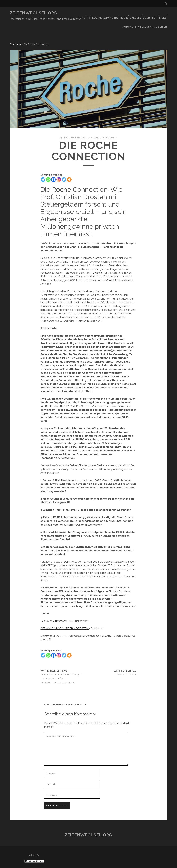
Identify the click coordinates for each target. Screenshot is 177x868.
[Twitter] (64, 167)
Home (77, 13)
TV (86, 13)
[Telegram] (43, 167)
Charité (110, 268)
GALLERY (134, 13)
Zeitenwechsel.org (34, 13)
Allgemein (111, 125)
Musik (121, 13)
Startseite (15, 32)
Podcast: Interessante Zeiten (147, 17)
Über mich (149, 13)
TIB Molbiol (97, 260)
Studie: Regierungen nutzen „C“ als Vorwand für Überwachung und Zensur (61, 666)
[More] (69, 167)
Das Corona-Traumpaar (54, 608)
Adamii (94, 125)
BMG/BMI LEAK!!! (127, 662)
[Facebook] (53, 167)
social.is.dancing (102, 13)
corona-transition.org (85, 231)
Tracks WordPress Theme (75, 865)
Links (162, 13)
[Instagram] (59, 167)
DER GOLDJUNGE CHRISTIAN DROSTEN (65, 616)
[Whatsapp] (48, 167)
